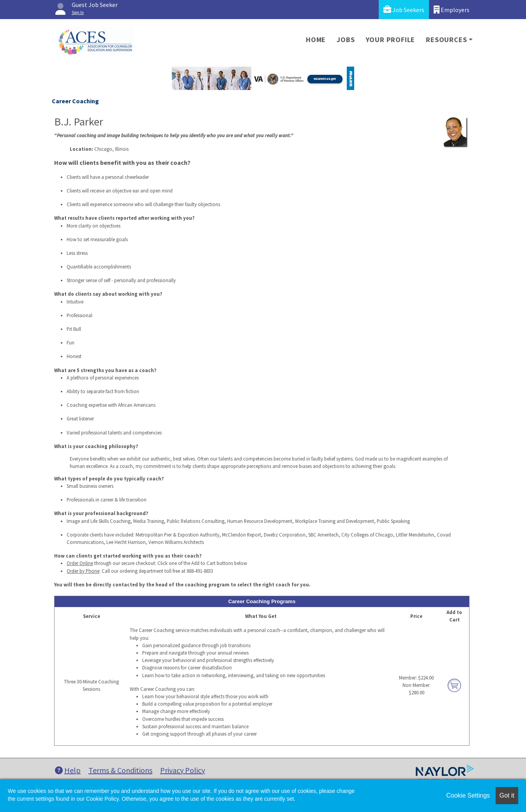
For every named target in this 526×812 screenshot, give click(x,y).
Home (316, 40)
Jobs (346, 40)
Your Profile (391, 40)
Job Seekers (404, 10)
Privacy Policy (183, 770)
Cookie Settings (468, 795)
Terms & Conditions (120, 770)
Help (68, 770)
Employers (452, 10)
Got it (507, 795)
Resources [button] (446, 40)
